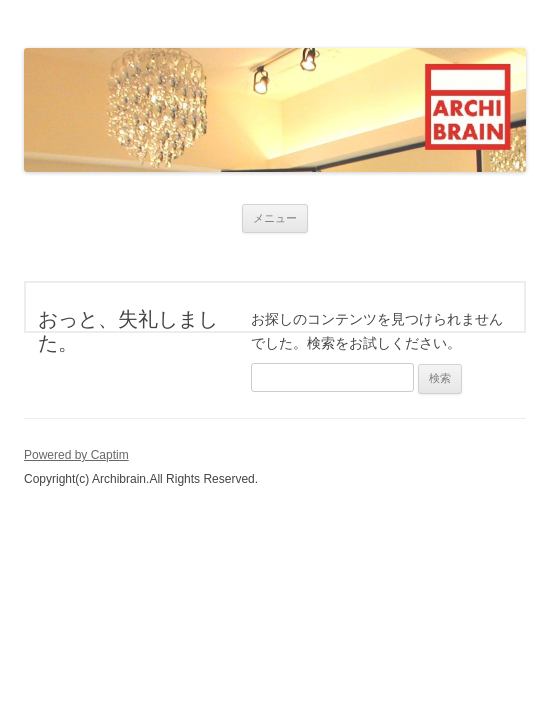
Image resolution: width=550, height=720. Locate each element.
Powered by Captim (76, 455)
